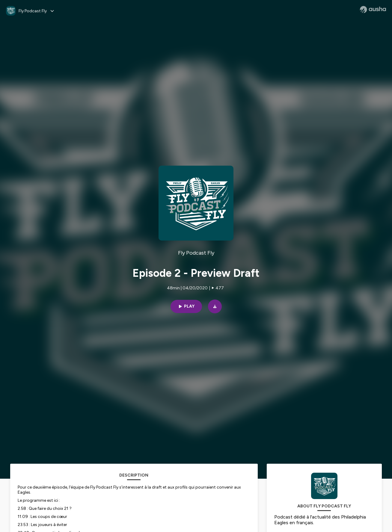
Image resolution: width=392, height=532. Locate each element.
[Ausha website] (373, 10)
